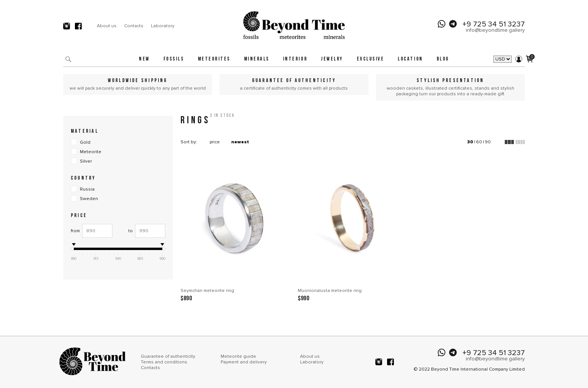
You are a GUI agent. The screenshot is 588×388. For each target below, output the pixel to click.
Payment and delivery (244, 362)
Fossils (174, 59)
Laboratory (163, 26)
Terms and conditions (164, 362)
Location (410, 59)
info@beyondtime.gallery (495, 30)
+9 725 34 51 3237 (494, 24)
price (215, 142)
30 (470, 142)
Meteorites (214, 59)
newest (240, 142)
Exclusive (371, 59)
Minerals (257, 59)
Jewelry (332, 59)
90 (488, 142)
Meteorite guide (238, 356)
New (144, 59)
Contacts (134, 26)
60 (479, 142)
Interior (295, 59)
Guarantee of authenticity (168, 356)
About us (107, 26)
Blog (443, 59)
